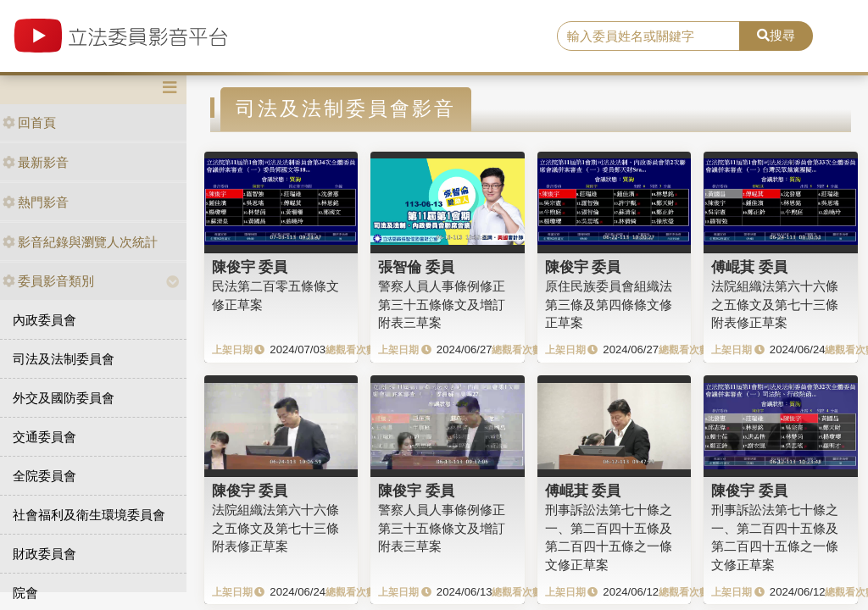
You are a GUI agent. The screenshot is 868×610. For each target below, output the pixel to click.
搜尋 (776, 35)
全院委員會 (45, 476)
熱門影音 (36, 202)
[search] (648, 36)
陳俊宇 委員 (250, 267)
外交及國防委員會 (64, 398)
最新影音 (36, 162)
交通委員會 (45, 437)
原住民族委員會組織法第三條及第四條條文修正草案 (609, 304)
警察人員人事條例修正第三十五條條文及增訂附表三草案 (442, 304)
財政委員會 (45, 554)
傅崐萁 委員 (749, 267)
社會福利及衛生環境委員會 (89, 515)
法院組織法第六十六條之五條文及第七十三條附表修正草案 (775, 304)
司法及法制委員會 (64, 359)
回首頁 (29, 122)
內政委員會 (45, 320)
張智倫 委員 (416, 267)
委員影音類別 (48, 281)
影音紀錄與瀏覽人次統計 (80, 242)
